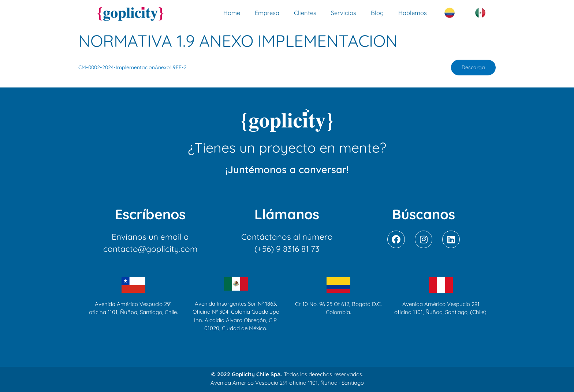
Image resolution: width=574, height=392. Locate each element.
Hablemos (413, 13)
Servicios (344, 13)
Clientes (305, 13)
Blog (377, 13)
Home (232, 13)
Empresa (267, 13)
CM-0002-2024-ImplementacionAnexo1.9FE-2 (133, 68)
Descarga (473, 68)
